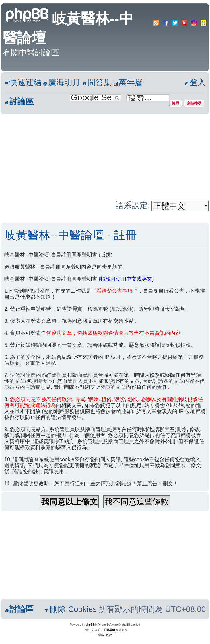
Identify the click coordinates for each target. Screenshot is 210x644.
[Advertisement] (105, 157)
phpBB (90, 625)
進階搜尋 (194, 103)
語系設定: (133, 205)
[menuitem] (62, 83)
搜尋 (176, 103)
